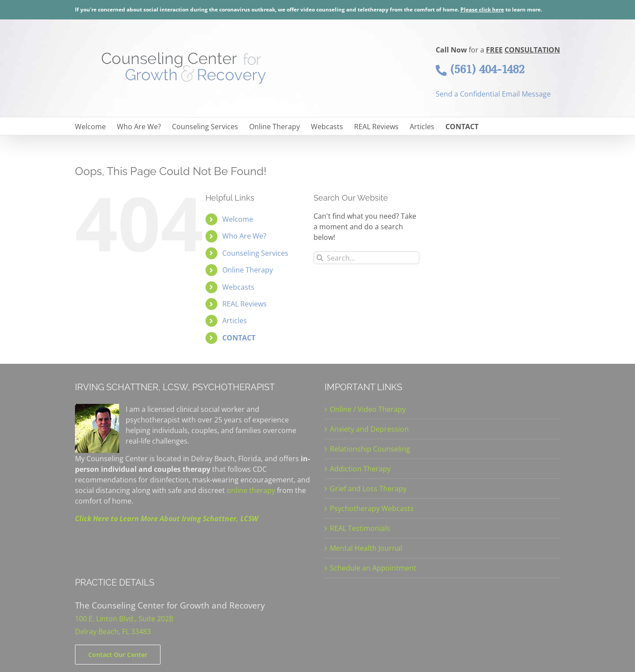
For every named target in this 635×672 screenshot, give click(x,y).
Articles (235, 321)
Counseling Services (255, 253)
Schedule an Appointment (373, 568)
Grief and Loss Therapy (368, 489)
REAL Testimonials (360, 528)
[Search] (320, 258)
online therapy (251, 490)
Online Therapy (248, 270)
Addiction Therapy (360, 469)
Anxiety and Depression (369, 429)
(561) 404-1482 (480, 69)
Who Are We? (244, 236)
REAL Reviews (245, 304)
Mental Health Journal (366, 548)
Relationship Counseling (370, 449)
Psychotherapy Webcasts (372, 508)
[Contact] (118, 655)
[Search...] (366, 258)
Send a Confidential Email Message (493, 94)
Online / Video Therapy (368, 409)
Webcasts (238, 287)
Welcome (238, 219)
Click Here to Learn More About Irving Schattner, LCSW (166, 519)
